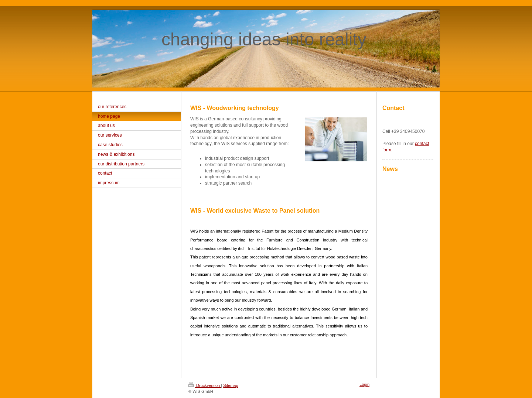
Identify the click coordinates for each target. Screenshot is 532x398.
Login (364, 384)
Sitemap (231, 385)
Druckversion (205, 385)
